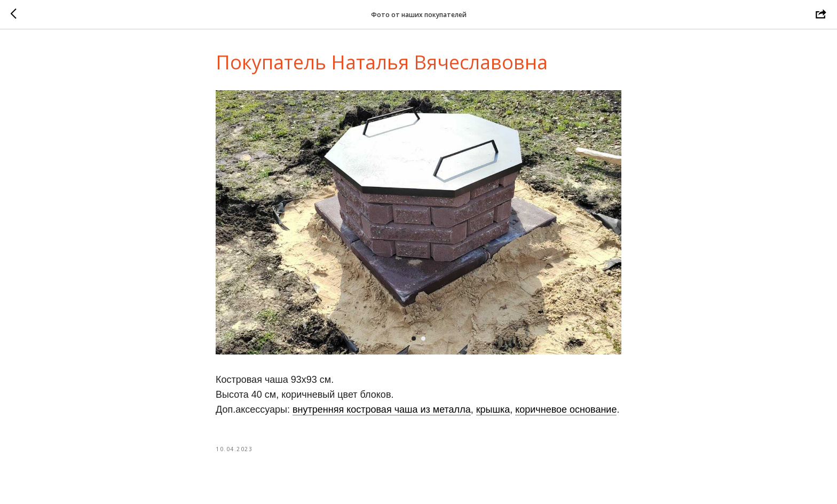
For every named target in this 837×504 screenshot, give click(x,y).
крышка (493, 409)
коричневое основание (566, 409)
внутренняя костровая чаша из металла (382, 409)
